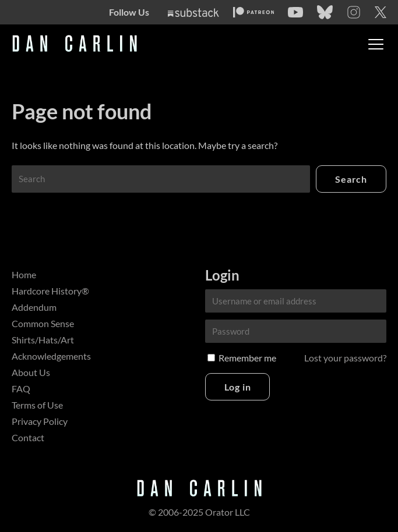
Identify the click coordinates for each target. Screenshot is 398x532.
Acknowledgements (51, 356)
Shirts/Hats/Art (43, 340)
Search (351, 179)
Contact (28, 437)
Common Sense (43, 323)
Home (24, 274)
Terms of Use (37, 405)
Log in (238, 387)
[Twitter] (381, 12)
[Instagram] (354, 12)
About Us (31, 372)
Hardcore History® (50, 291)
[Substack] (193, 13)
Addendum (34, 307)
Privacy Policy (40, 421)
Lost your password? (345, 358)
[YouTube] (295, 12)
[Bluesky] (325, 12)
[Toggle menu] (376, 44)
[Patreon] (254, 12)
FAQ (21, 389)
